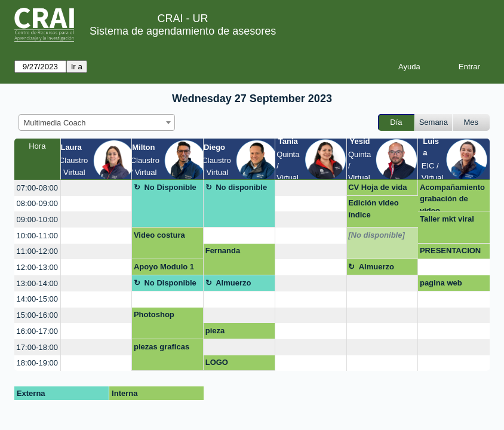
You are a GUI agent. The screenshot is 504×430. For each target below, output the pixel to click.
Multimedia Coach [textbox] (55, 123)
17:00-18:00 (37, 347)
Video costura (159, 235)
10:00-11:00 (37, 236)
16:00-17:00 (37, 331)
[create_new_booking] (96, 188)
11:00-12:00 (37, 251)
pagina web (441, 283)
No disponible (241, 187)
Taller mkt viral (447, 219)
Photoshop (154, 314)
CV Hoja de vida (377, 187)
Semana (434, 122)
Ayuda (409, 67)
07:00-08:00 (37, 188)
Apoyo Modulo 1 (164, 267)
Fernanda (223, 251)
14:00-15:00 (37, 299)
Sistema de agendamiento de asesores (183, 31)
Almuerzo (377, 267)
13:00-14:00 (37, 283)
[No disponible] (377, 235)
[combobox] (97, 122)
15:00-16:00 (37, 315)
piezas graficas (162, 347)
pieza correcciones (230, 333)
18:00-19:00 (37, 363)
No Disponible (170, 187)
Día (396, 122)
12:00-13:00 (37, 267)
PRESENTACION (450, 251)
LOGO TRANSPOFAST (234, 364)
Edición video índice (374, 209)
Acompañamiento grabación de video (452, 197)
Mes (471, 122)
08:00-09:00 (37, 203)
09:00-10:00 (37, 219)
